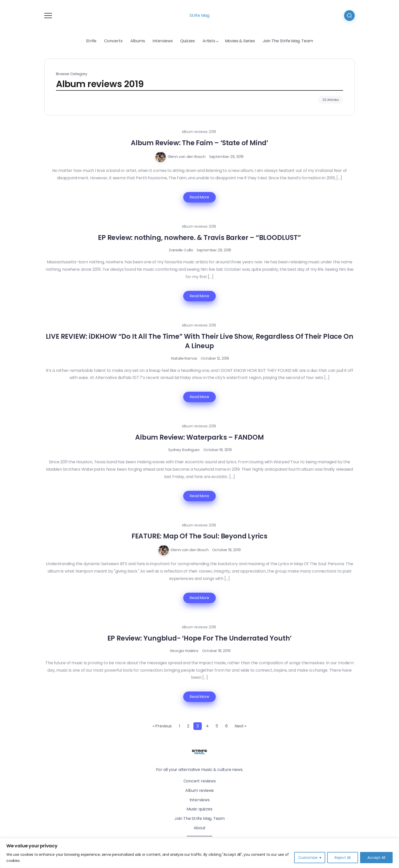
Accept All (376, 858)
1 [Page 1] (180, 726)
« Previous (162, 726)
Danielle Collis (181, 250)
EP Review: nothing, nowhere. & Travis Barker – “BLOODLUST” (199, 238)
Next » (240, 726)
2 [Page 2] (188, 726)
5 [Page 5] (217, 726)
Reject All (343, 858)
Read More (199, 197)
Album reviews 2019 (199, 132)
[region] (199, 853)
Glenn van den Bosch (187, 157)
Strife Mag (199, 15)
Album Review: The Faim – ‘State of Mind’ (199, 143)
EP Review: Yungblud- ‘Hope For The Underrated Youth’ (200, 638)
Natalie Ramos (184, 358)
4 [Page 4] (207, 726)
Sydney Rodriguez (184, 450)
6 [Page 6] (226, 726)
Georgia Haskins (184, 651)
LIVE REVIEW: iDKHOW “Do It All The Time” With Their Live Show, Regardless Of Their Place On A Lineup (200, 341)
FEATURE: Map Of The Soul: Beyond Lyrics (199, 536)
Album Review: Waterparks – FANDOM (199, 437)
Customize (308, 858)
